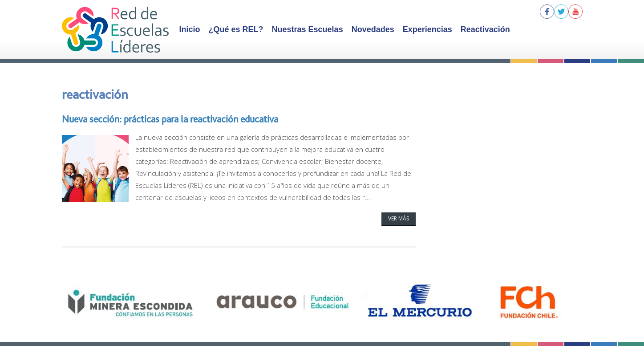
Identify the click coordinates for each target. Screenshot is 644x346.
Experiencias (427, 29)
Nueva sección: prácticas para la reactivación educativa (170, 119)
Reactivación (485, 29)
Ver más (399, 218)
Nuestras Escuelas (308, 29)
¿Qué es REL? (236, 29)
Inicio (190, 29)
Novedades (373, 29)
